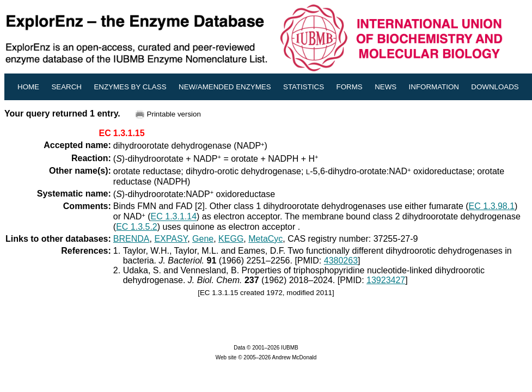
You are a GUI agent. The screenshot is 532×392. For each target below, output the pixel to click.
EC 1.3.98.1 (492, 206)
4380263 (341, 261)
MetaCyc (265, 239)
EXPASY (171, 239)
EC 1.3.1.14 (174, 217)
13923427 (386, 280)
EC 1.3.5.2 (137, 227)
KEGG (231, 239)
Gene (203, 239)
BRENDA (132, 239)
